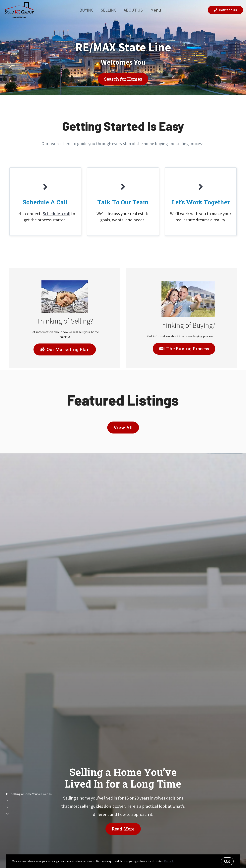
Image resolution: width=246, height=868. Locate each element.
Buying (87, 10)
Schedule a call (57, 214)
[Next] (7, 814)
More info (169, 861)
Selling (109, 10)
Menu (158, 10)
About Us (133, 10)
